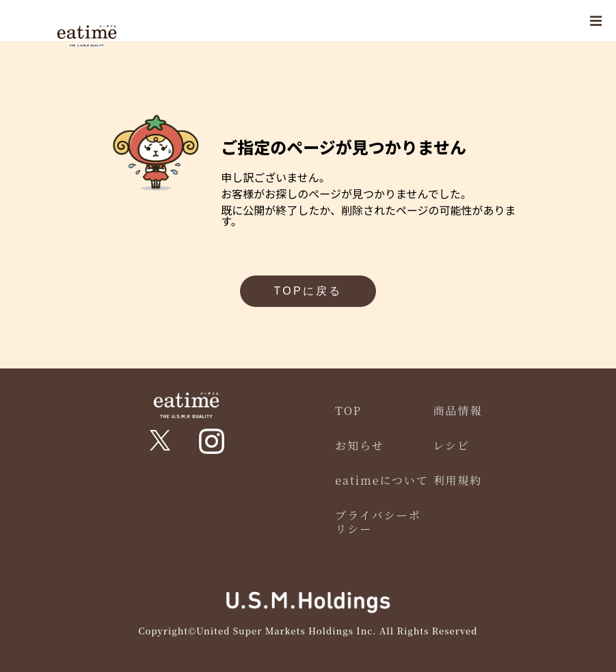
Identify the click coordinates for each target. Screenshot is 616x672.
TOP (348, 411)
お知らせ (360, 445)
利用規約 (457, 480)
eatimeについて (382, 480)
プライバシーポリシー (378, 522)
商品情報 (457, 411)
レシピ (451, 445)
